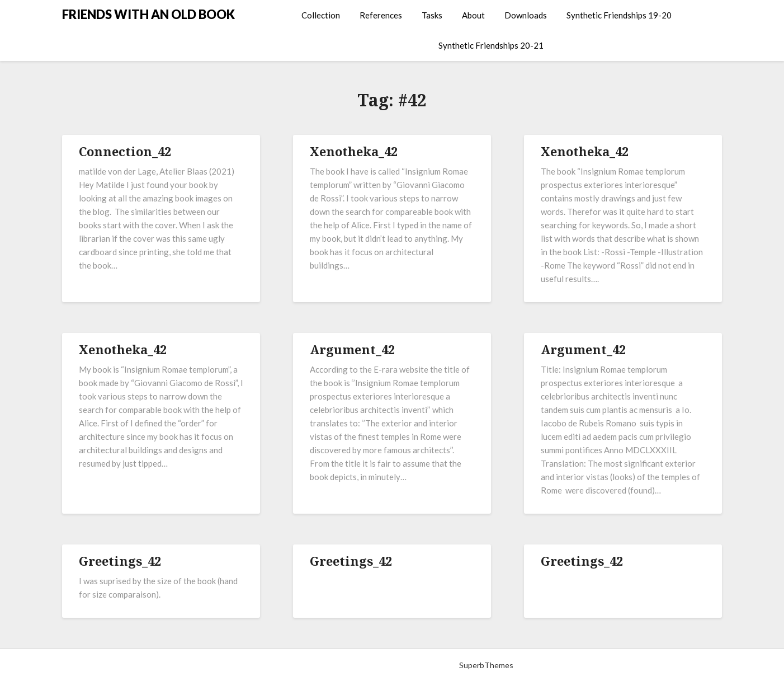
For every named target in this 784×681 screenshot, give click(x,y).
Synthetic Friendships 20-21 (491, 45)
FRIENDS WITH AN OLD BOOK (148, 14)
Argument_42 (352, 349)
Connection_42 (125, 151)
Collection (321, 15)
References (381, 15)
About (473, 15)
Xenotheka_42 (354, 151)
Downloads (526, 15)
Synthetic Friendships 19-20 (619, 15)
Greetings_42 (120, 561)
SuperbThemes (486, 665)
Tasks (432, 15)
